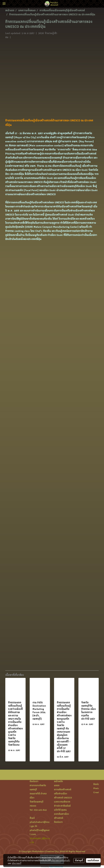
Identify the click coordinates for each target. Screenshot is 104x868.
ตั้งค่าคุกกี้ (79, 860)
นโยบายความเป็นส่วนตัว (61, 860)
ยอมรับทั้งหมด (93, 860)
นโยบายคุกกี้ (17, 863)
